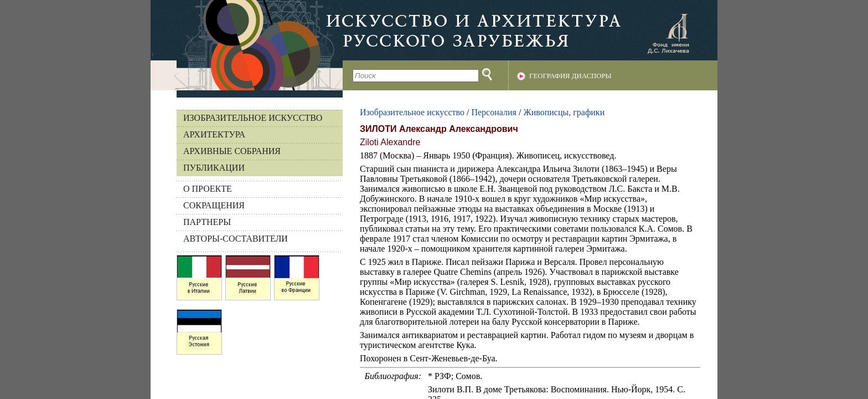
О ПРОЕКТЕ (208, 189)
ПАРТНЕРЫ (207, 222)
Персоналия (494, 112)
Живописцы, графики (564, 112)
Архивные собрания (232, 151)
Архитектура (214, 134)
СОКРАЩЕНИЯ (214, 205)
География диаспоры (570, 76)
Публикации (214, 168)
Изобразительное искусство (253, 118)
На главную (247, 45)
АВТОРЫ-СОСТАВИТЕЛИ (236, 239)
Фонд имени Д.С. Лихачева (668, 33)
